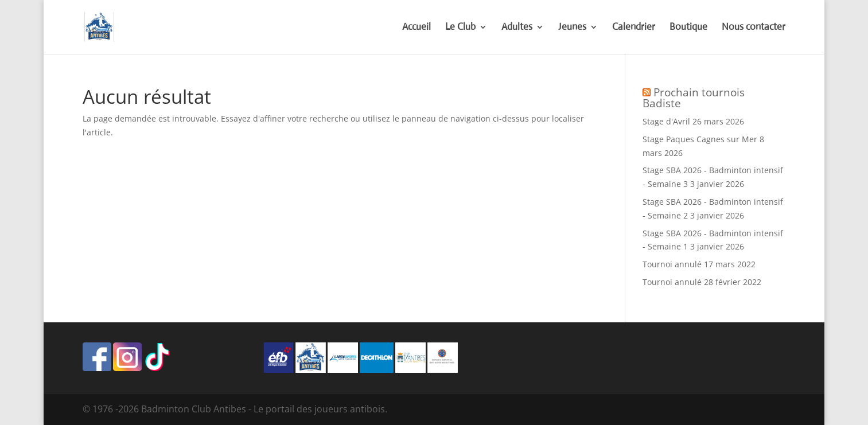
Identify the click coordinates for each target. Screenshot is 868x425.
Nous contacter (754, 28)
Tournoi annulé (672, 264)
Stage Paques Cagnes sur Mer (700, 139)
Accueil (417, 28)
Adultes (517, 28)
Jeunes (572, 28)
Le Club (460, 28)
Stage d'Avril (666, 121)
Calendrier (634, 28)
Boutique (688, 28)
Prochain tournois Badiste (694, 98)
